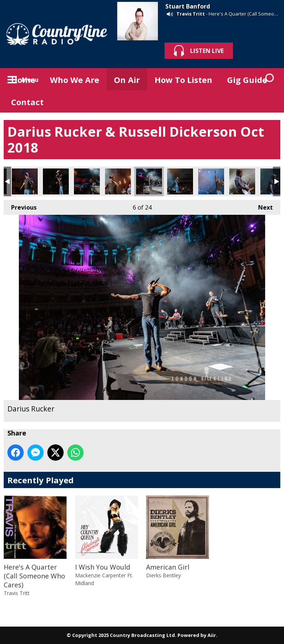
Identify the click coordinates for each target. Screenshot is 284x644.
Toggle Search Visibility (269, 79)
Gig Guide (247, 80)
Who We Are (75, 80)
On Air (127, 80)
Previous (20, 206)
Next (262, 206)
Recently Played (40, 480)
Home (23, 80)
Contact (27, 102)
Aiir (212, 635)
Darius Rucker (25, 181)
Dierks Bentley (163, 575)
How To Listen (183, 80)
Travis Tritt (191, 14)
